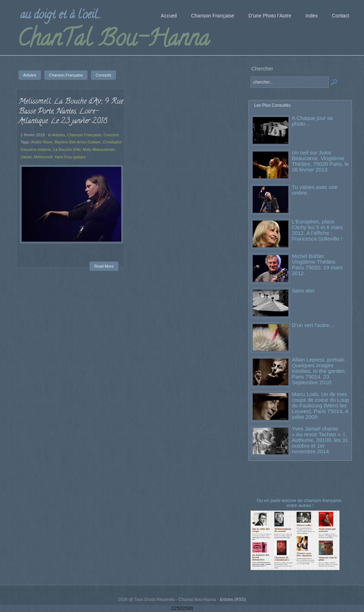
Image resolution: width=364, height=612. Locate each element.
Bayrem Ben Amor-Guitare (77, 142)
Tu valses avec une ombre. (315, 190)
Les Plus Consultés (272, 105)
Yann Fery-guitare (70, 157)
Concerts (111, 135)
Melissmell (43, 157)
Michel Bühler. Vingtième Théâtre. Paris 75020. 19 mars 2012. (317, 265)
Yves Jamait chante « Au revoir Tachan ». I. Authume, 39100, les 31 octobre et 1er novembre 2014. (320, 440)
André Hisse (42, 142)
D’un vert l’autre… (313, 325)
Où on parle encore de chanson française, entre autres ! (300, 503)
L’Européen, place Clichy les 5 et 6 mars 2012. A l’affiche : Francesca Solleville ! (317, 230)
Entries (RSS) (233, 600)
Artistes (58, 135)
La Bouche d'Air (67, 149)
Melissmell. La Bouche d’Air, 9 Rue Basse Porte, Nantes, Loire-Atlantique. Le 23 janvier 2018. (71, 112)
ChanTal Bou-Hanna (113, 41)
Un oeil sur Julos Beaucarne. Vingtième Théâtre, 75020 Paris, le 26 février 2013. (320, 161)
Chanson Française (84, 135)
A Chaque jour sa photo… (312, 121)
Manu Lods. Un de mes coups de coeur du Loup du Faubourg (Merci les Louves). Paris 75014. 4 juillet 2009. (320, 405)
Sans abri (303, 291)
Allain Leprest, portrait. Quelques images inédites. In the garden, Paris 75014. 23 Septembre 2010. (319, 371)
